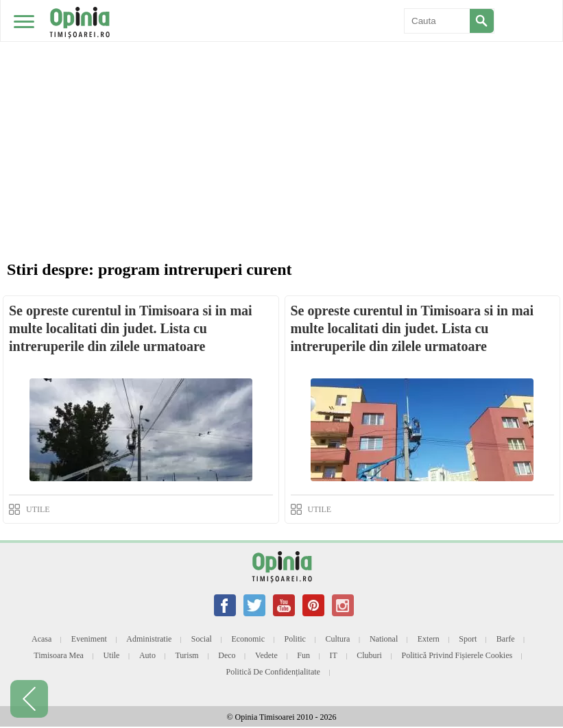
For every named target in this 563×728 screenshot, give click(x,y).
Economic (248, 639)
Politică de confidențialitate (273, 672)
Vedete (266, 655)
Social (202, 639)
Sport (468, 639)
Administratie (149, 639)
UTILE (38, 509)
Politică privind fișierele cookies (457, 655)
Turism (187, 655)
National (384, 639)
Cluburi (369, 655)
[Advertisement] (281, 103)
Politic (295, 639)
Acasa (41, 639)
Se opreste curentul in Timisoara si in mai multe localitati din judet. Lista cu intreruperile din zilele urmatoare (131, 328)
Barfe (506, 639)
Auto (147, 655)
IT (333, 655)
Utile (111, 655)
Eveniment (89, 639)
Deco (227, 655)
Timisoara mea (59, 655)
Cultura (337, 639)
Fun (303, 655)
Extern (429, 639)
